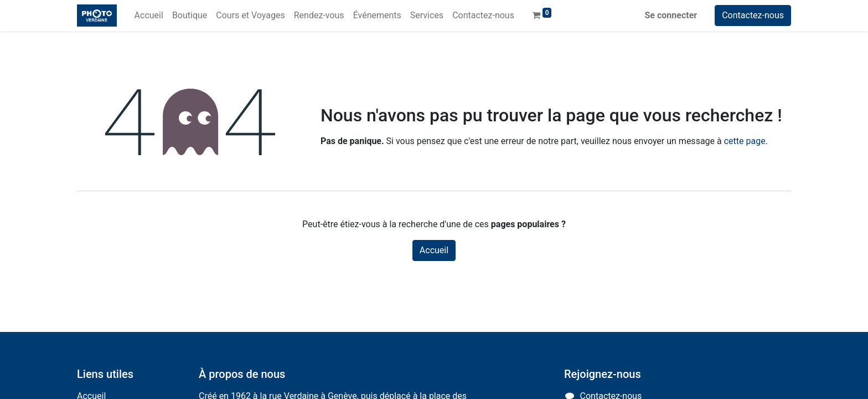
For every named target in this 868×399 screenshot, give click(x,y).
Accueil (434, 250)
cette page (745, 141)
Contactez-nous (753, 15)
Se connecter (671, 15)
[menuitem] (149, 16)
